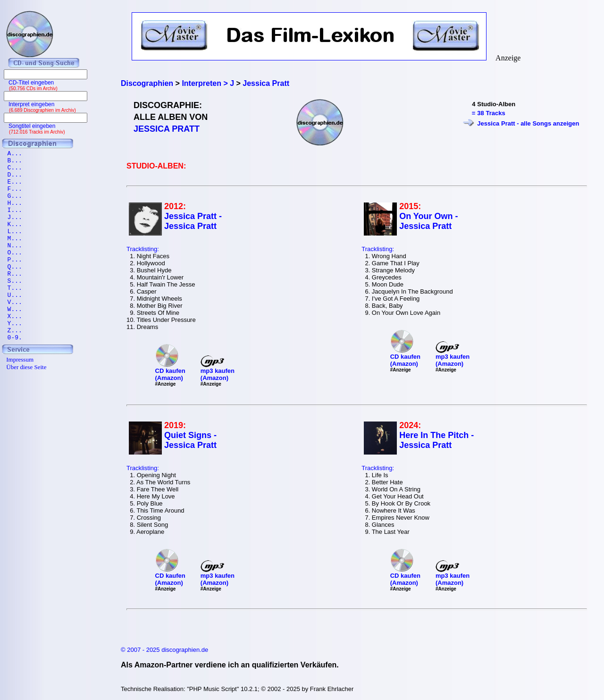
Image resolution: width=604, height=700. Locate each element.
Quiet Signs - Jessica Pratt (190, 440)
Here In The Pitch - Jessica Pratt (436, 440)
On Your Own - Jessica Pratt (428, 221)
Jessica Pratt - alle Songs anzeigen (528, 123)
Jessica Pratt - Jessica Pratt (193, 221)
